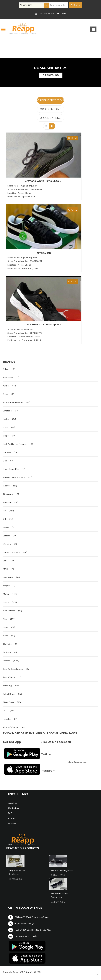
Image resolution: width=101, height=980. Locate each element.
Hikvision (7, 419)
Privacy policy (90, 898)
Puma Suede (74, 175)
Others (7, 577)
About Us (13, 719)
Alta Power (8, 294)
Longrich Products (12, 469)
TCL (5, 627)
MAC (5, 485)
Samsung (7, 602)
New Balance (9, 527)
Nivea (6, 544)
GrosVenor (8, 410)
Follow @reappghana (77, 678)
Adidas (6, 285)
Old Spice (8, 560)
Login (62, 14)
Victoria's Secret (11, 644)
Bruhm (6, 335)
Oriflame (7, 569)
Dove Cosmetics (11, 385)
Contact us (13, 725)
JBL (5, 435)
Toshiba (7, 635)
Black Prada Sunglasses (62, 787)
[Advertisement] (50, 43)
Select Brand (9, 610)
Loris (5, 477)
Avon (5, 310)
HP (4, 427)
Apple (6, 302)
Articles (12, 735)
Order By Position (51, 100)
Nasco (6, 519)
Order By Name (51, 109)
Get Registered (45, 14)
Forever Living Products (14, 394)
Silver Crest (9, 619)
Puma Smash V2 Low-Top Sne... (27, 241)
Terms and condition (64, 898)
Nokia (6, 552)
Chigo (6, 352)
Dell (5, 377)
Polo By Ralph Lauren (13, 585)
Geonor (7, 402)
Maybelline (8, 494)
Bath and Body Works (13, 319)
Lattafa (6, 452)
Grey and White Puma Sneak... (27, 175)
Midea (6, 510)
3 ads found (51, 75)
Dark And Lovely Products (15, 360)
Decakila (7, 369)
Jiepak (6, 444)
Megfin (6, 502)
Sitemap (12, 740)
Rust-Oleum (9, 594)
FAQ (10, 730)
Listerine (7, 460)
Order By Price (50, 118)
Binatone (7, 327)
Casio (6, 344)
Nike (5, 535)
